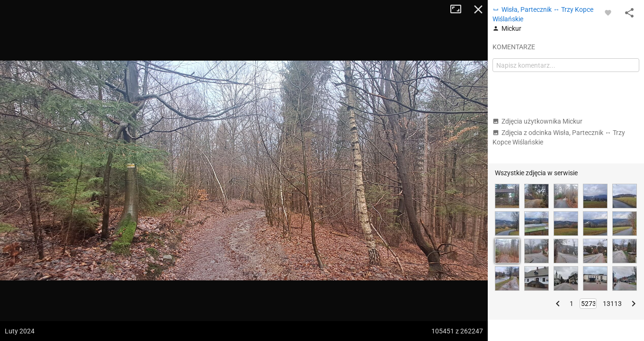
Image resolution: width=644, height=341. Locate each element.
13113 (612, 304)
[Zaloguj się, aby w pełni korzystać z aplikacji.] (608, 12)
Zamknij (478, 9)
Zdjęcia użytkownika (537, 121)
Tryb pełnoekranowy (459, 9)
